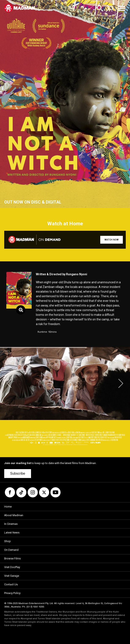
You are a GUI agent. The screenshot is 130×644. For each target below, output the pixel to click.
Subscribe (18, 473)
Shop (7, 541)
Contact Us (11, 584)
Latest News (12, 533)
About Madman (14, 515)
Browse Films (12, 558)
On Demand (11, 550)
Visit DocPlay (12, 567)
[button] (9, 383)
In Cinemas (11, 524)
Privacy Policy (12, 593)
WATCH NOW (112, 240)
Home (8, 507)
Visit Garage (12, 576)
